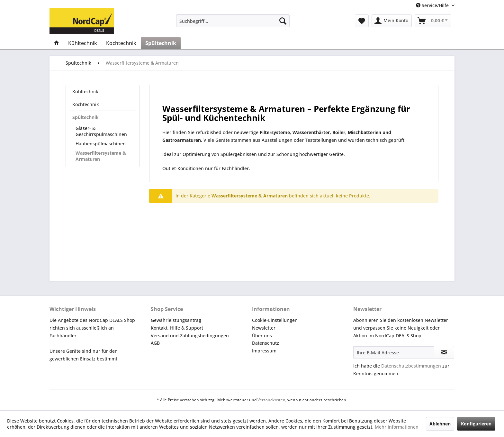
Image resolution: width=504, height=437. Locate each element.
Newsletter (264, 328)
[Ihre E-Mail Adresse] (394, 352)
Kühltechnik (85, 91)
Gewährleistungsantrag (176, 320)
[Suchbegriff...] (233, 21)
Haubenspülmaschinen (101, 144)
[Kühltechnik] (83, 43)
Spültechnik (85, 117)
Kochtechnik (86, 104)
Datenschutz (265, 343)
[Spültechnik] (161, 43)
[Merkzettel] (362, 21)
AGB (155, 343)
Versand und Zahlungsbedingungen (190, 336)
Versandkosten (271, 400)
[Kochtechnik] (121, 43)
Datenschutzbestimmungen (411, 366)
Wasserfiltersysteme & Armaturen (101, 156)
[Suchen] (283, 21)
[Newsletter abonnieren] (444, 352)
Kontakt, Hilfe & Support (177, 328)
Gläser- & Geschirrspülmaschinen (101, 131)
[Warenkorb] (433, 21)
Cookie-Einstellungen (275, 320)
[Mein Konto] (392, 21)
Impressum (264, 351)
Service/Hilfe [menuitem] (433, 5)
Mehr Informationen (397, 427)
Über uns (262, 336)
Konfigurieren (476, 424)
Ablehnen (440, 424)
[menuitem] (233, 21)
